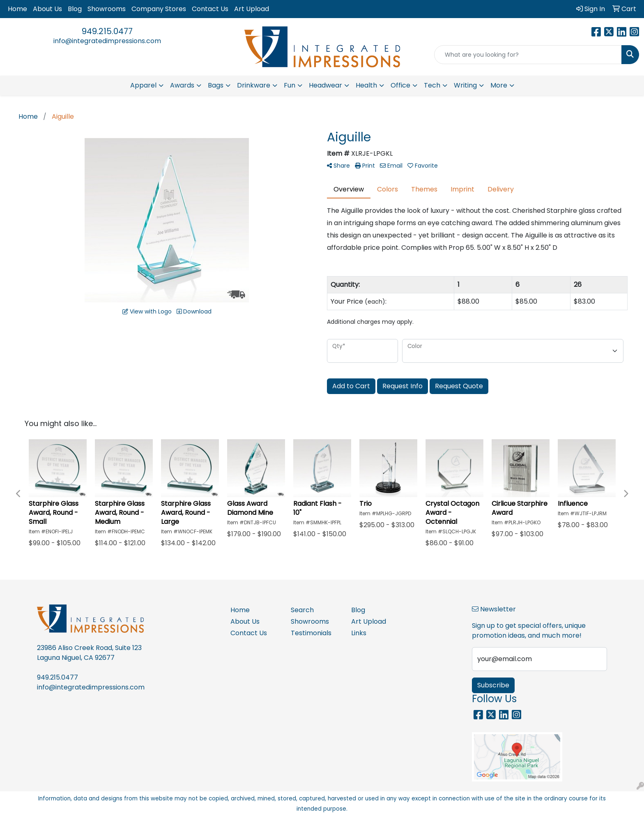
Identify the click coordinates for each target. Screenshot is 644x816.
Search (302, 610)
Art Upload (252, 9)
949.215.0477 (107, 31)
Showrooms (107, 9)
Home (17, 9)
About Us (47, 9)
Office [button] (400, 85)
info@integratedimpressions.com (107, 41)
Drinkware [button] (254, 85)
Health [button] (366, 85)
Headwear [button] (325, 85)
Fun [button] (290, 85)
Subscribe (493, 685)
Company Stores (159, 9)
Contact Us (210, 9)
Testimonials (311, 633)
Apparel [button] (143, 85)
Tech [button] (432, 85)
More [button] (499, 85)
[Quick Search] (528, 55)
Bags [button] (216, 85)
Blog (75, 9)
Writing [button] (465, 85)
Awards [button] (182, 85)
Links (359, 633)
